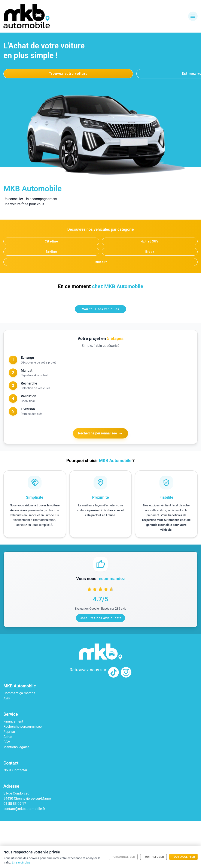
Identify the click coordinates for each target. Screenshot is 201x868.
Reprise (9, 732)
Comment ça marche (19, 693)
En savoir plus (21, 862)
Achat (8, 737)
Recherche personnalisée (100, 433)
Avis (7, 698)
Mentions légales (16, 747)
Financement (13, 721)
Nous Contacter (15, 770)
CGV (7, 742)
